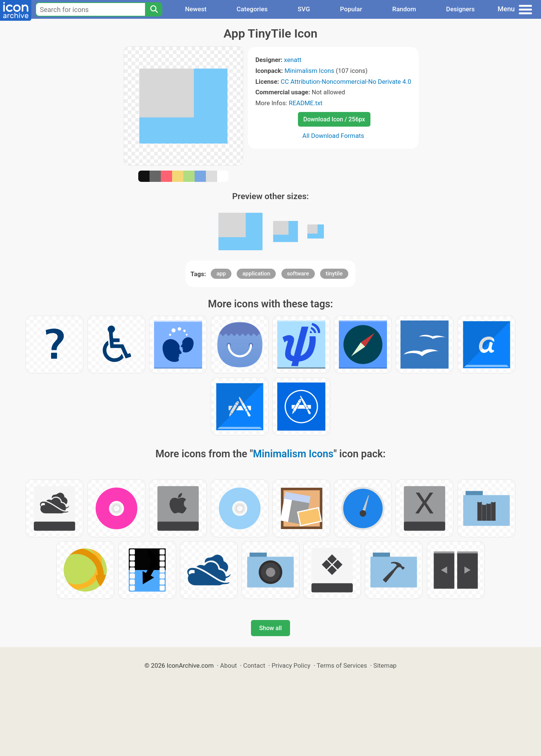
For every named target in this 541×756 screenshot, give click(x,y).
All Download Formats (333, 136)
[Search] (154, 9)
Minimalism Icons (309, 71)
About (229, 665)
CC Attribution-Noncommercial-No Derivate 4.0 (346, 82)
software (298, 274)
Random (404, 9)
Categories (252, 9)
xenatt (293, 60)
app (221, 274)
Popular (351, 9)
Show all (270, 628)
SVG (304, 9)
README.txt (306, 103)
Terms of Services (342, 665)
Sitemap (385, 665)
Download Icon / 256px (334, 119)
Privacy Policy (291, 665)
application (256, 274)
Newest (196, 9)
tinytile (334, 274)
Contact (254, 665)
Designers (460, 9)
